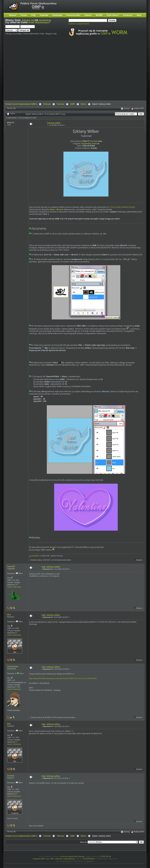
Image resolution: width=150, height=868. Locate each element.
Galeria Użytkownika (14, 587)
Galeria (88, 15)
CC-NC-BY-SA (105, 856)
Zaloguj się (28, 20)
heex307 (11, 566)
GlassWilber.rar (35, 556)
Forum (24, 15)
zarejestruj (45, 20)
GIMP (73, 104)
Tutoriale (44, 15)
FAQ (33, 15)
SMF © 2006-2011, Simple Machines (63, 859)
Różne (84, 104)
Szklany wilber (54, 123)
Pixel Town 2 (113, 15)
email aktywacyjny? (39, 22)
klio (9, 615)
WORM (99, 15)
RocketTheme (89, 859)
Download (57, 15)
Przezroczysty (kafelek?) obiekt (122, 207)
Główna (13, 15)
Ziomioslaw (13, 666)
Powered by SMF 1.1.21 (41, 859)
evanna (11, 776)
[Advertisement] (28, 71)
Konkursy (128, 15)
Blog (139, 15)
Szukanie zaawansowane (79, 24)
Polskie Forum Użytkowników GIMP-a (21, 104)
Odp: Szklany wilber (51, 567)
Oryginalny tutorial (90, 143)
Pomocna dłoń (73, 15)
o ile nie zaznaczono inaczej (72, 856)
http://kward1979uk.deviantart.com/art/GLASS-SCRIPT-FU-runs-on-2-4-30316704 (63, 678)
